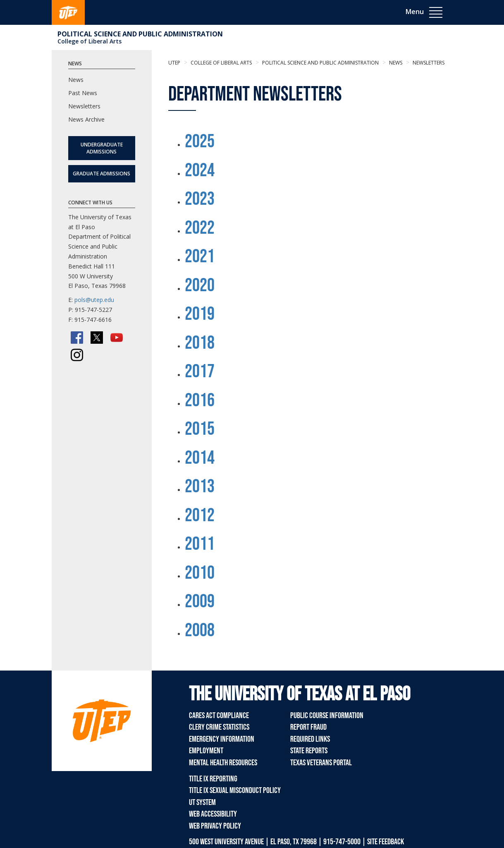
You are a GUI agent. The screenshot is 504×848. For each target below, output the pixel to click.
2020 (200, 286)
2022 (200, 228)
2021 (200, 257)
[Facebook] (77, 338)
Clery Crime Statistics (219, 727)
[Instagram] (77, 355)
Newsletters (84, 106)
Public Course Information (327, 716)
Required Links (310, 739)
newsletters (428, 63)
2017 (200, 372)
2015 (200, 429)
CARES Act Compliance (219, 716)
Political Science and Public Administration (140, 34)
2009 (200, 602)
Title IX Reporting (213, 779)
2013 (200, 487)
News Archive (86, 119)
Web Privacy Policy (215, 826)
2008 (200, 631)
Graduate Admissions (102, 174)
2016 (200, 401)
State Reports (309, 751)
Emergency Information (222, 739)
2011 (200, 544)
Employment (206, 751)
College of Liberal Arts (90, 41)
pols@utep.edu (94, 300)
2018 (200, 343)
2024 (200, 171)
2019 (200, 314)
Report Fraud (308, 727)
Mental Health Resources (223, 763)
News (395, 63)
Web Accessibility (213, 814)
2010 (200, 573)
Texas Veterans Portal (321, 763)
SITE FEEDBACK (386, 842)
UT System (202, 802)
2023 (200, 199)
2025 (200, 142)
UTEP (174, 63)
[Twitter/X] (97, 338)
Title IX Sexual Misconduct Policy (235, 791)
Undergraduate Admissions (102, 148)
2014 (200, 458)
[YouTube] (117, 338)
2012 (200, 516)
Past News (83, 93)
